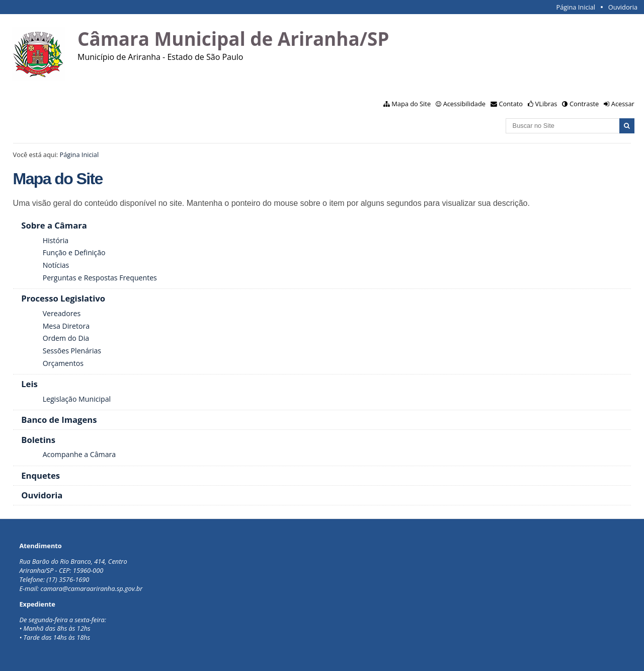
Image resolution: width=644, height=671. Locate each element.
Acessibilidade (464, 104)
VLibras (546, 104)
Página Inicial (576, 7)
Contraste (584, 104)
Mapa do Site (411, 104)
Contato (511, 104)
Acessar (623, 104)
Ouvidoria (623, 7)
